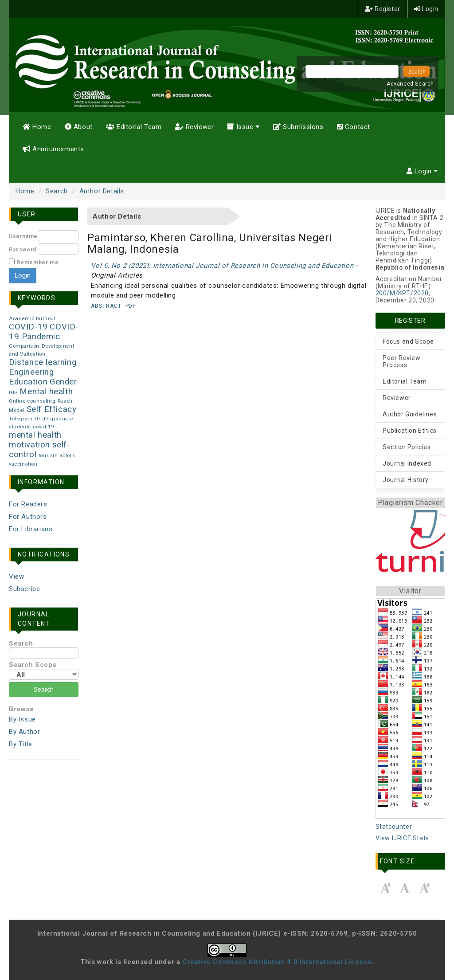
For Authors (28, 517)
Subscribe (24, 589)
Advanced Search (410, 84)
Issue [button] (243, 127)
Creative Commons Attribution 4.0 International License (277, 962)
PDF (131, 306)
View (16, 576)
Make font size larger (424, 888)
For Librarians (31, 529)
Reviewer (194, 127)
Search (57, 191)
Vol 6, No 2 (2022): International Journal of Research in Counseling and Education (222, 266)
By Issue (22, 719)
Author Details (102, 191)
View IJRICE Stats (402, 838)
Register (383, 9)
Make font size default (405, 888)
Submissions (298, 127)
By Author (24, 732)
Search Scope (44, 670)
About (79, 127)
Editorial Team (134, 127)
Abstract (106, 306)
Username (23, 236)
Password (23, 250)
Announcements (53, 149)
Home (37, 127)
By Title (21, 744)
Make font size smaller (385, 888)
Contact (354, 127)
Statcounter (394, 827)
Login (426, 9)
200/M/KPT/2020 (402, 293)
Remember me (38, 263)
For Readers (28, 504)
